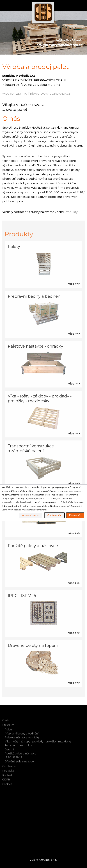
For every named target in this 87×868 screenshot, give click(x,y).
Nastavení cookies (30, 515)
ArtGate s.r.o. (48, 860)
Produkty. (71, 212)
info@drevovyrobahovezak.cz (59, 45)
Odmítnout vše (54, 515)
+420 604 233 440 (68, 40)
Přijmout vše (75, 515)
